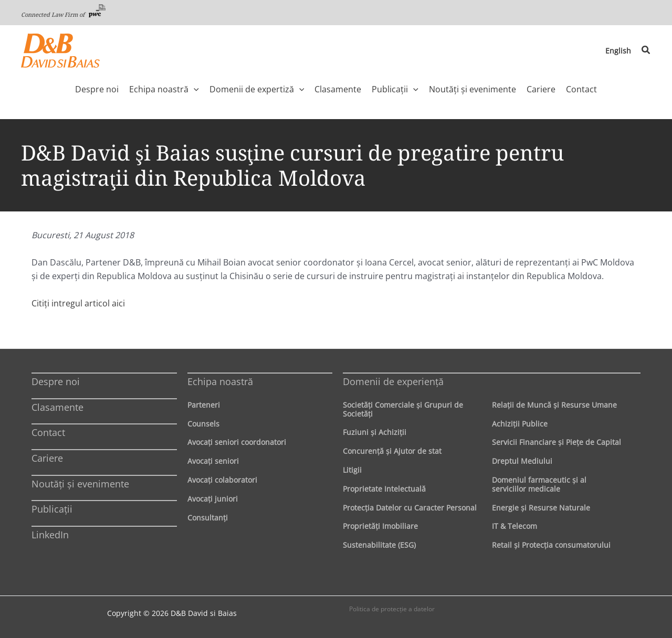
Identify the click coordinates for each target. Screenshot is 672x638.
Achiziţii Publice (520, 424)
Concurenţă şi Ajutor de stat (392, 451)
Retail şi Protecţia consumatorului (551, 545)
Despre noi (56, 381)
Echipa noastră (220, 381)
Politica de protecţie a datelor (392, 609)
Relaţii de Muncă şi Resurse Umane (554, 405)
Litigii (352, 470)
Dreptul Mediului (522, 461)
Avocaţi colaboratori (222, 480)
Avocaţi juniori (213, 499)
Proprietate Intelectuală (384, 489)
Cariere (47, 458)
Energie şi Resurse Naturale (541, 508)
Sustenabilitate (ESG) (379, 545)
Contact (48, 432)
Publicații (52, 509)
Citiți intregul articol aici (78, 303)
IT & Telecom (514, 526)
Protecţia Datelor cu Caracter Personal (410, 508)
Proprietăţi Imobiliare (380, 526)
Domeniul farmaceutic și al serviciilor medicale (539, 484)
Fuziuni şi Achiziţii (375, 432)
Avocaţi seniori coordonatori (237, 442)
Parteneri (204, 405)
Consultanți (208, 518)
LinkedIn (50, 535)
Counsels (203, 424)
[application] (194, 89)
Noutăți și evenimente (80, 484)
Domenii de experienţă (393, 381)
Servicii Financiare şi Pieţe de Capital (556, 442)
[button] (646, 50)
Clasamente (57, 407)
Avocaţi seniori (213, 461)
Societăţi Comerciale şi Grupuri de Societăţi (403, 409)
